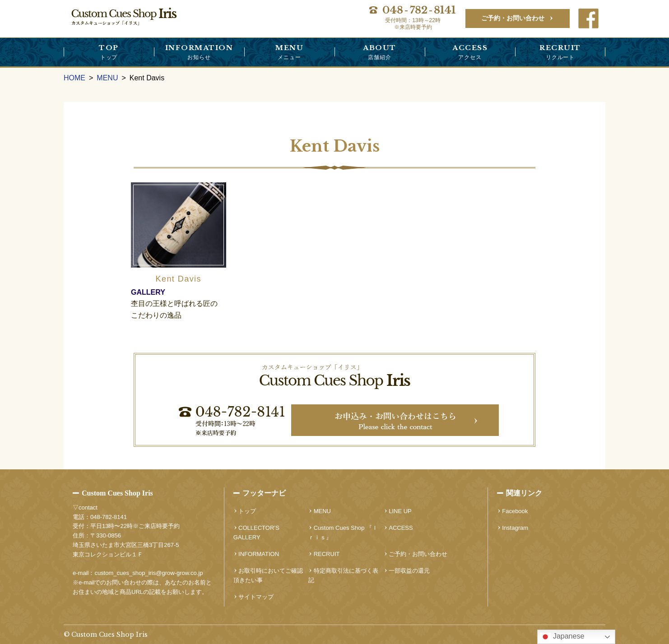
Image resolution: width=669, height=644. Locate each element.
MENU (289, 53)
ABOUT (380, 53)
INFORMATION (199, 53)
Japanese (562, 637)
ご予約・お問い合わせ (513, 18)
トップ (247, 511)
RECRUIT (560, 53)
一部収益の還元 (409, 571)
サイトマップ (256, 597)
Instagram (515, 528)
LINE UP (400, 511)
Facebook (515, 511)
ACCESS (470, 53)
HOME (74, 78)
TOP (109, 53)
